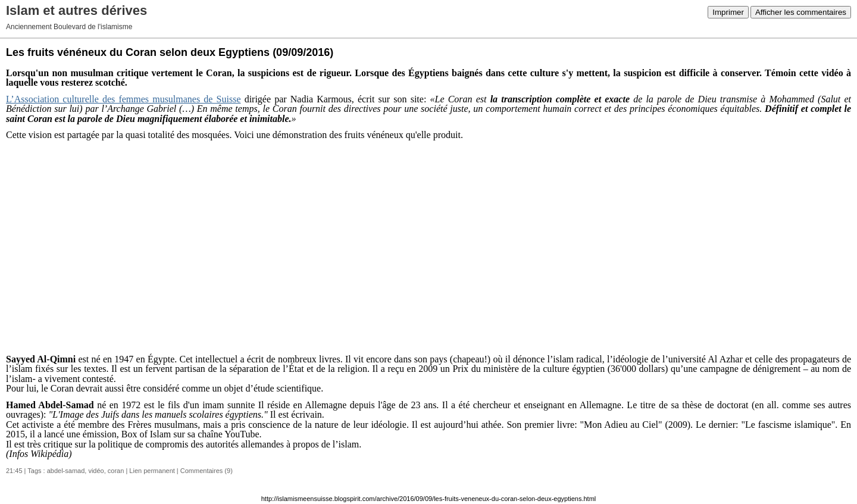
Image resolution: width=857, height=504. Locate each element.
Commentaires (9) (207, 471)
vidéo (96, 471)
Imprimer (728, 12)
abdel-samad (66, 471)
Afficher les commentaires (801, 12)
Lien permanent (152, 471)
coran (116, 471)
